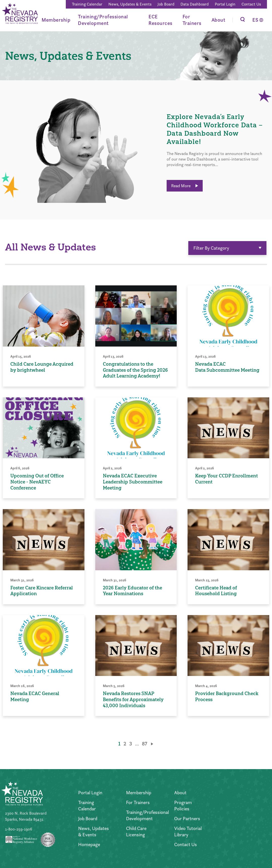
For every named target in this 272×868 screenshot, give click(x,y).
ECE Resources (160, 20)
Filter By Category (227, 248)
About (218, 20)
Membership (56, 20)
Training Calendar (87, 4)
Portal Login (225, 4)
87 (145, 744)
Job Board (166, 4)
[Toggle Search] (243, 20)
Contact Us (251, 4)
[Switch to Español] (258, 20)
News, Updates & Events (130, 4)
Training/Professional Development (103, 20)
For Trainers (192, 20)
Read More (185, 186)
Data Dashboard (195, 4)
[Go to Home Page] (20, 14)
